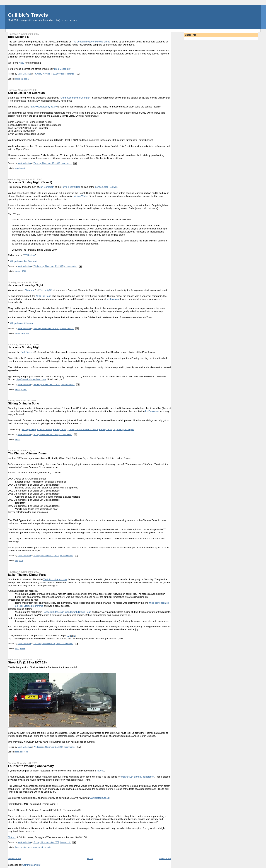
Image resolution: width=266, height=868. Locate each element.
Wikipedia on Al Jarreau (22, 323)
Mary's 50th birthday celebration (137, 777)
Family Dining (60, 429)
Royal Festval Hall (71, 187)
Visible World (81, 196)
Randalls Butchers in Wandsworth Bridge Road (67, 612)
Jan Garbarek (46, 187)
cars (17, 752)
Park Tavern (27, 352)
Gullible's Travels (28, 15)
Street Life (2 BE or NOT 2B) (27, 662)
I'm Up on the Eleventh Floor (83, 429)
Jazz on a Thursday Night (26, 285)
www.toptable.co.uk (100, 798)
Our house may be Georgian (75, 98)
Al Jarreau (30, 290)
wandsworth (21, 168)
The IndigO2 (46, 290)
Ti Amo (101, 771)
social (27, 79)
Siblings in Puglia (125, 429)
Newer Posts (15, 858)
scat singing (113, 299)
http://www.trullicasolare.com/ (31, 379)
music (18, 271)
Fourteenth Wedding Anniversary (31, 766)
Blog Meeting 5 (18, 37)
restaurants (26, 847)
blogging (19, 79)
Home (90, 858)
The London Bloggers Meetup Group (91, 42)
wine (21, 560)
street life (24, 752)
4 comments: (70, 747)
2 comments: (67, 644)
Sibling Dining (29, 429)
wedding (48, 847)
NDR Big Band (44, 296)
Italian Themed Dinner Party (27, 575)
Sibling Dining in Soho (24, 403)
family (18, 389)
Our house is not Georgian (26, 93)
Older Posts (165, 858)
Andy (21, 63)
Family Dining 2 (107, 429)
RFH (24, 271)
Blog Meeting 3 (62, 69)
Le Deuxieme (152, 411)
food (17, 648)
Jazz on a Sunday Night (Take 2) (30, 182)
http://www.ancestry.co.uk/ (43, 107)
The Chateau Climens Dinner (28, 453)
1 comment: (66, 163)
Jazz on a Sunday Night (24, 347)
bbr (17, 560)
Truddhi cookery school (55, 579)
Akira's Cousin (44, 429)
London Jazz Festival (106, 187)
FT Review (29, 255)
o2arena (25, 333)
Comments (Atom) (32, 865)
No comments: (68, 74)
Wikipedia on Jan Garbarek (24, 261)
